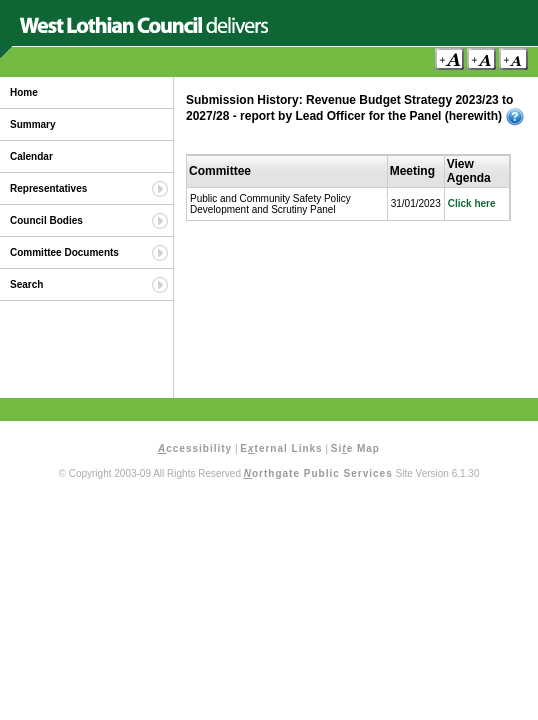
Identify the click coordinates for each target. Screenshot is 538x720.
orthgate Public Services (318, 473)
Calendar (31, 156)
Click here (472, 203)
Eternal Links (281, 448)
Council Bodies (46, 220)
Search (26, 284)
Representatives (48, 188)
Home (24, 92)
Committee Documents (64, 252)
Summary (33, 124)
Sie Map (355, 448)
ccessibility (195, 448)
